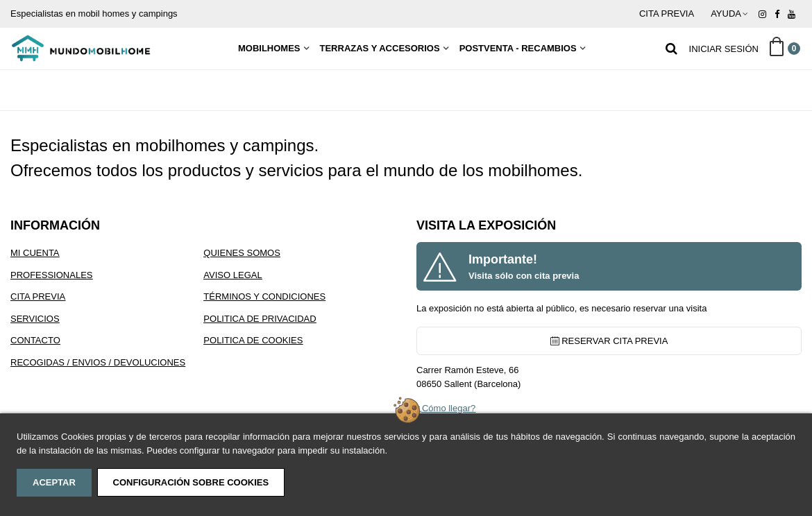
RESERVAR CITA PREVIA (609, 341)
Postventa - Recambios (518, 48)
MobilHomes (269, 48)
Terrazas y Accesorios (380, 48)
